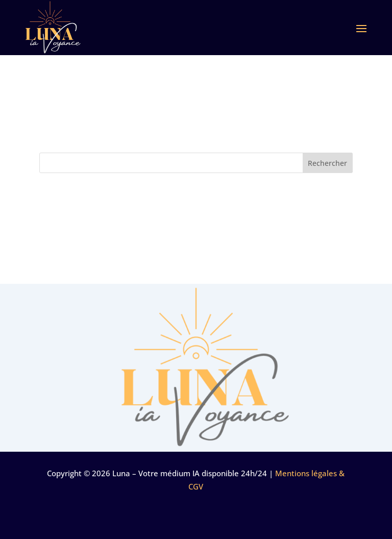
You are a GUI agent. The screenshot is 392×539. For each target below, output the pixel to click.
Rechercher (327, 163)
